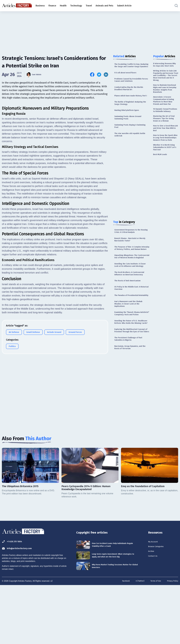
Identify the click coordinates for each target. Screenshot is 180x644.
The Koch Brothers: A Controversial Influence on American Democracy (128, 305)
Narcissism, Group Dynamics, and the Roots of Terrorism (131, 402)
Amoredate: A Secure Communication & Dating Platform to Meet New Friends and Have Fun (166, 118)
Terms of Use (153, 640)
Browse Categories (159, 604)
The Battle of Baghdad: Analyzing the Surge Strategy (131, 114)
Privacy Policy (172, 640)
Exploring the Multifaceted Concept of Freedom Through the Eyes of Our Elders (131, 381)
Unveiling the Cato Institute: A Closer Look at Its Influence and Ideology (131, 293)
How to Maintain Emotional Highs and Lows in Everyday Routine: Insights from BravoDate (164, 101)
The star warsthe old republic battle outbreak (129, 149)
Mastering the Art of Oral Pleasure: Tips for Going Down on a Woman (164, 145)
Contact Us (154, 615)
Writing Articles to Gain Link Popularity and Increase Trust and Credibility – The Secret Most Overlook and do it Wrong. (165, 82)
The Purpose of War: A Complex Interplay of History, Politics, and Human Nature (131, 268)
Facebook (122, 640)
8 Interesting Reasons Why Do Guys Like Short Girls (165, 67)
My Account (155, 599)
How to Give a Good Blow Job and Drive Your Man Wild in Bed (165, 158)
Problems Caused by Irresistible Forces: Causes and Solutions (130, 85)
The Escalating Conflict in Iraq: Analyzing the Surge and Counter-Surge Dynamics (132, 67)
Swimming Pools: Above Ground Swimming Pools (130, 130)
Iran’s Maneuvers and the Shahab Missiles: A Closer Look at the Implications (131, 344)
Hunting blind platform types (129, 122)
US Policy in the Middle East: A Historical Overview (130, 323)
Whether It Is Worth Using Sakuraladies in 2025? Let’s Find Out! (164, 183)
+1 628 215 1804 (15, 598)
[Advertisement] (90, 31)
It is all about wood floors (128, 77)
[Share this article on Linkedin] (106, 75)
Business (40, 6)
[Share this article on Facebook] (92, 75)
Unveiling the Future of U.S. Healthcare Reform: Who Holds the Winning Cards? (130, 369)
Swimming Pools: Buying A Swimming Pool (128, 140)
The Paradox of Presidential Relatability (129, 333)
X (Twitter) (137, 640)
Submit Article (124, 6)
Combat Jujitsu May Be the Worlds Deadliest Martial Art (132, 95)
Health (63, 6)
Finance (52, 6)
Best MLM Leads (161, 192)
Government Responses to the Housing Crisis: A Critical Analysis (131, 247)
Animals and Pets (104, 6)
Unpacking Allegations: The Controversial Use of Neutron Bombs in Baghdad (129, 280)
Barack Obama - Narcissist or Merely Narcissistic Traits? (129, 257)
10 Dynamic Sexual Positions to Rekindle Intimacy (164, 132)
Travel (89, 6)
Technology (76, 6)
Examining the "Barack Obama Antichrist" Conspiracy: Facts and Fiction (131, 356)
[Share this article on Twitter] (99, 75)
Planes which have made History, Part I (131, 104)
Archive (152, 610)
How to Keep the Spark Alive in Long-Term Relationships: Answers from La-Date (165, 171)
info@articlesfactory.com (22, 605)
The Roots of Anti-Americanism (130, 315)
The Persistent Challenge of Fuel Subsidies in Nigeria (131, 392)
